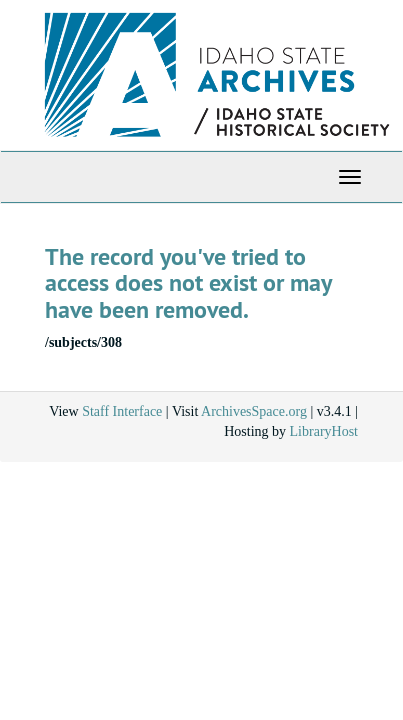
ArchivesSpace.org (254, 411)
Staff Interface (122, 411)
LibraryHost (324, 431)
